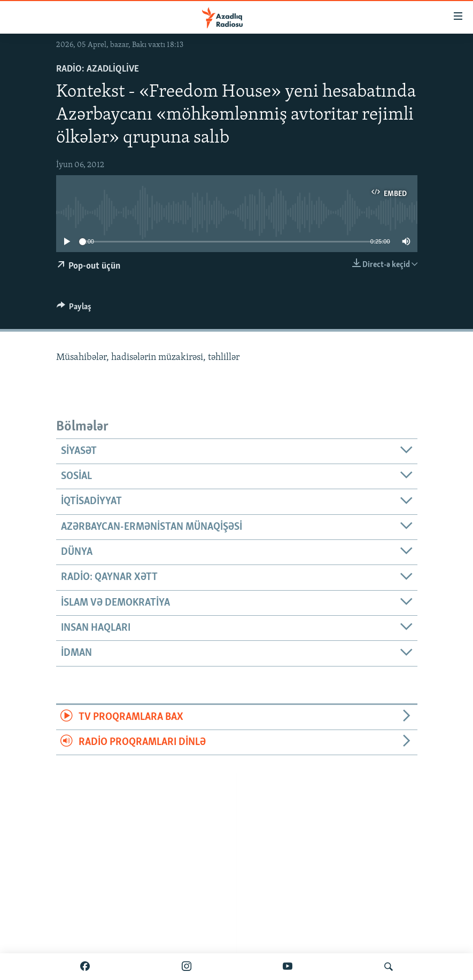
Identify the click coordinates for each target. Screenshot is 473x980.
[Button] (74, 309)
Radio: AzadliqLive (98, 69)
